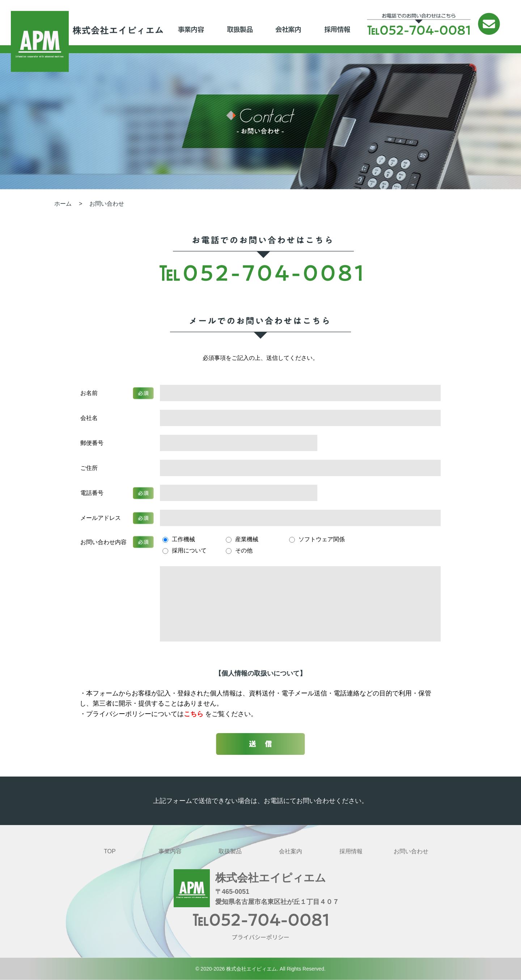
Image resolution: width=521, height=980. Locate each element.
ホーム (63, 204)
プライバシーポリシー (260, 937)
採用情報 (337, 29)
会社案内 (288, 29)
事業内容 (191, 29)
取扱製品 (240, 29)
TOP (110, 851)
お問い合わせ (107, 204)
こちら (194, 714)
